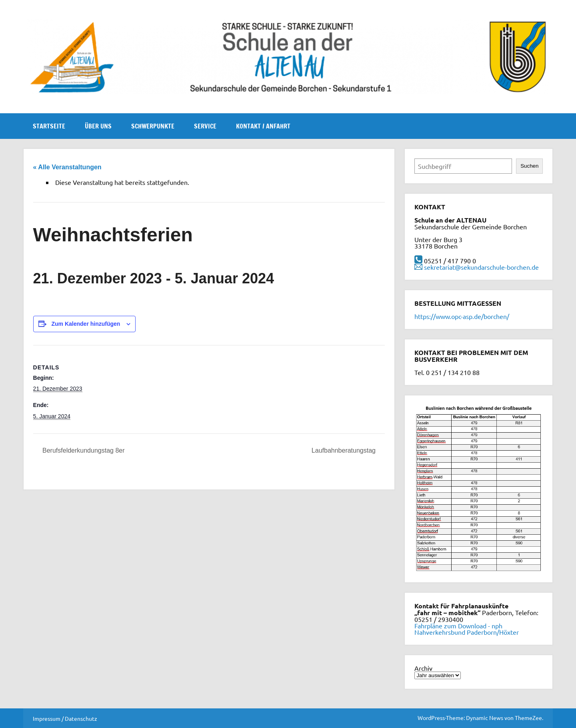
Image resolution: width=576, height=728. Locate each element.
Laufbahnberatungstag (345, 450)
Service (205, 126)
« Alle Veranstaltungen (67, 167)
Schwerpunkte (153, 126)
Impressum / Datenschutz (65, 718)
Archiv (423, 668)
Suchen (529, 166)
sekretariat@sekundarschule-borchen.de (481, 267)
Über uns (98, 126)
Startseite (49, 126)
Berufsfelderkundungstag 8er (83, 450)
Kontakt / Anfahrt (263, 126)
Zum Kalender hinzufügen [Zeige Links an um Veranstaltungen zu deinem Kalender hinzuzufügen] (86, 324)
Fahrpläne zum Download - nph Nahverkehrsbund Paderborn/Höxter (467, 629)
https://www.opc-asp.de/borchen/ (462, 316)
